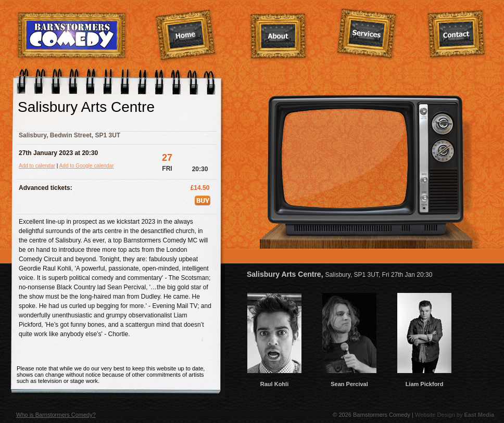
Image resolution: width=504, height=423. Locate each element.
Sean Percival (349, 381)
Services (367, 34)
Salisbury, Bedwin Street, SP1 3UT (70, 135)
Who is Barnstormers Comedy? (56, 415)
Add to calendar (37, 166)
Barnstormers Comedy (72, 36)
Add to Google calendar (87, 166)
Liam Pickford (424, 381)
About (279, 37)
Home (186, 36)
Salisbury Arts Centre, (339, 274)
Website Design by (455, 415)
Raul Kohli (274, 381)
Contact (457, 35)
